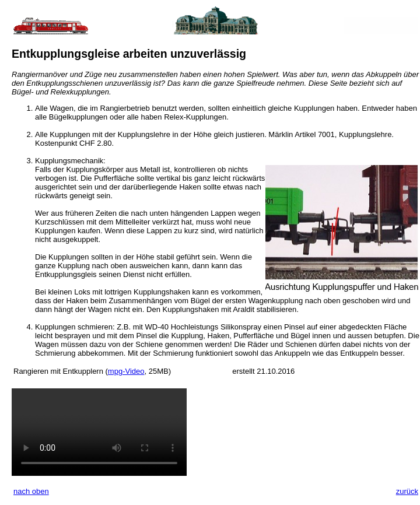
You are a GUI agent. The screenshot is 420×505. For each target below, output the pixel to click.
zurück (407, 491)
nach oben (31, 491)
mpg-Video (126, 371)
